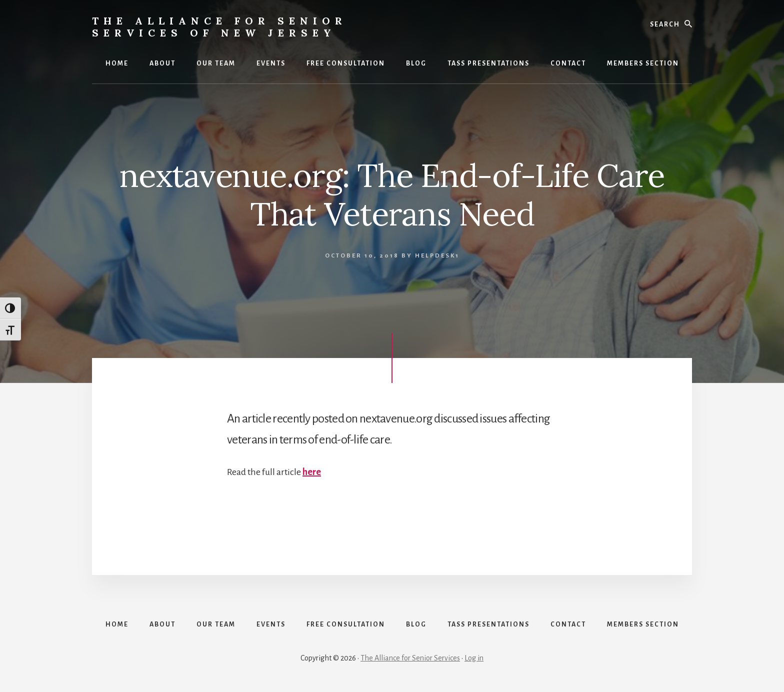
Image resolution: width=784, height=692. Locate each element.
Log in (474, 658)
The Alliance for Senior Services (410, 658)
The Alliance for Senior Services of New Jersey (219, 27)
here (312, 472)
